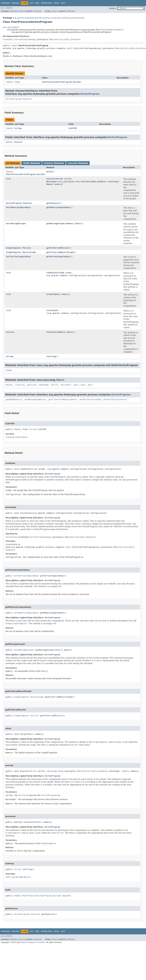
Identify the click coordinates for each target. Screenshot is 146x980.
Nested (14, 11)
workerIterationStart (115, 399)
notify (54, 385)
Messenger (52, 182)
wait (76, 385)
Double (117, 30)
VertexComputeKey (20, 257)
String (18, 128)
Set (8, 207)
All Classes (6, 8)
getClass (32, 385)
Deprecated (47, 3)
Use (31, 3)
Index (57, 3)
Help (63, 3)
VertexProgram (23, 39)
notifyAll (66, 385)
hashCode (44, 385)
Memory (50, 184)
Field (21, 11)
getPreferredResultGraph (60, 252)
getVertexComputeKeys (58, 257)
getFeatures (53, 203)
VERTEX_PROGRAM (14, 142)
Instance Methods (54, 163)
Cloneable (8, 39)
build (49, 172)
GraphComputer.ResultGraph (21, 252)
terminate (52, 332)
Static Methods (32, 163)
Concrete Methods (78, 163)
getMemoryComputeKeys (58, 207)
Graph (61, 273)
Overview (5, 3)
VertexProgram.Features (19, 99)
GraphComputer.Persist (18, 248)
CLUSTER (72, 128)
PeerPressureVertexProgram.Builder (62, 82)
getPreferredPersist (58, 248)
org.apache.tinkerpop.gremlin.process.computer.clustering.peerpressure (49, 18)
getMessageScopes (56, 223)
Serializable (107, 30)
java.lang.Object (11, 27)
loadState (52, 273)
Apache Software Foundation (33, 942)
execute (50, 179)
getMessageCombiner (35, 399)
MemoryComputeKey (20, 207)
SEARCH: (113, 8)
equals (9, 385)
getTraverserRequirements (63, 399)
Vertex (60, 179)
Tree (37, 3)
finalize (20, 385)
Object (60, 380)
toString (51, 356)
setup (49, 294)
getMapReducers (14, 399)
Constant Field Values (16, 437)
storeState (52, 310)
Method (38, 11)
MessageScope (18, 223)
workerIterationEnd (90, 399)
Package (16, 3)
